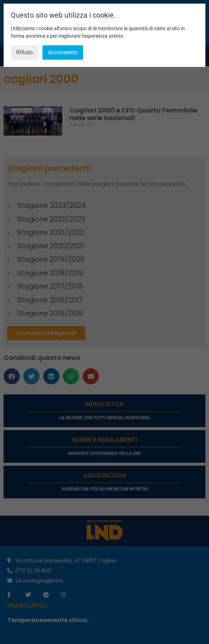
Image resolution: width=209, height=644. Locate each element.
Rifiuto (24, 52)
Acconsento (63, 52)
